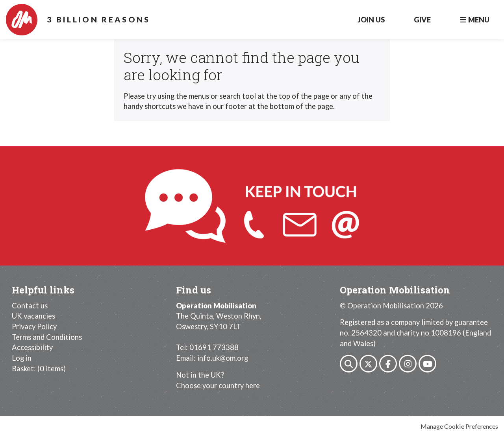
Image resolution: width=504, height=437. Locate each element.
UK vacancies (33, 316)
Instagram (408, 364)
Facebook (388, 364)
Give (422, 20)
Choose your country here (218, 385)
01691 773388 (214, 347)
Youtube (427, 364)
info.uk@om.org (223, 358)
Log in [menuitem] (22, 358)
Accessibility (32, 347)
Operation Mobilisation (22, 20)
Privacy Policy (34, 326)
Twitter (368, 364)
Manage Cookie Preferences (459, 426)
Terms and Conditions (47, 337)
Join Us (371, 20)
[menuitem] (39, 369)
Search (349, 364)
